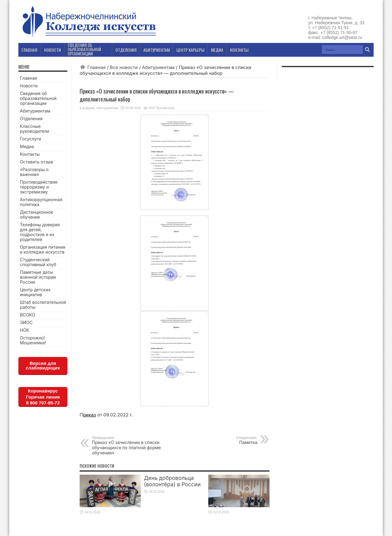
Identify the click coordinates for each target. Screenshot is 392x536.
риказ (89, 415)
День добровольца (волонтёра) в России (172, 481)
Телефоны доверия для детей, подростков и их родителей (40, 232)
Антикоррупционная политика (41, 202)
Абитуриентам (158, 67)
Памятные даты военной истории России (38, 277)
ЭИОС (26, 322)
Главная (96, 67)
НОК (25, 330)
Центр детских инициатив (35, 292)
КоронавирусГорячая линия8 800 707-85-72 (43, 397)
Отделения (31, 119)
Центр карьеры (190, 50)
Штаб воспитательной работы (43, 305)
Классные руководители (35, 129)
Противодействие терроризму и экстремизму (39, 187)
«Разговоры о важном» (34, 172)
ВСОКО (28, 315)
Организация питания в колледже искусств (43, 249)
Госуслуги (30, 139)
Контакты (30, 154)
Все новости (124, 67)
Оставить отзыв (36, 162)
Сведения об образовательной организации (38, 98)
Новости (29, 86)
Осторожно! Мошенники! (33, 340)
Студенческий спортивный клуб (38, 262)
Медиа (27, 146)
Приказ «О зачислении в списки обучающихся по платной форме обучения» (129, 445)
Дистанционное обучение (36, 214)
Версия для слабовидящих (43, 366)
